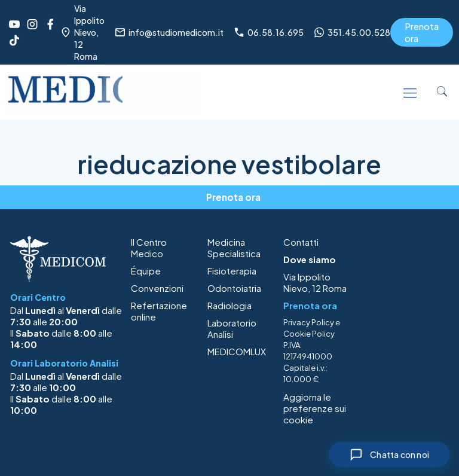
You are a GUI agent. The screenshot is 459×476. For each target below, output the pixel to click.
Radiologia (229, 305)
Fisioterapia (232, 271)
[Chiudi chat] (389, 454)
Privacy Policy (309, 322)
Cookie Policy (309, 334)
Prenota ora (422, 32)
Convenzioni (157, 288)
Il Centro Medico (149, 248)
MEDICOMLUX (237, 351)
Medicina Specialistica (234, 248)
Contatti (301, 242)
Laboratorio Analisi (232, 328)
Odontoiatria (234, 288)
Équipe (146, 271)
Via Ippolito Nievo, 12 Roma (315, 282)
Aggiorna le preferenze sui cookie (315, 408)
